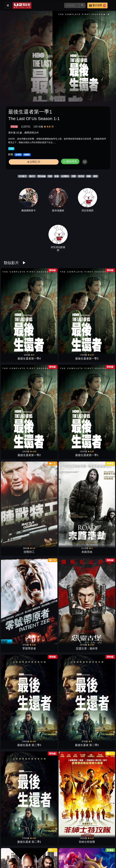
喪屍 (50, 176)
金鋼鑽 (17, 719)
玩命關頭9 (72, 491)
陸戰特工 (17, 353)
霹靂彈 (99, 674)
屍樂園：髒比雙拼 (17, 811)
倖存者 (81, 176)
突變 (74, 176)
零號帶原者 (72, 353)
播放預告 (70, 161)
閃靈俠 (99, 582)
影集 (57, 176)
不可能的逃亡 (72, 811)
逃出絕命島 (44, 857)
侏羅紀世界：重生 (44, 765)
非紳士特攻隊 (99, 399)
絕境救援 (72, 536)
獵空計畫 (72, 445)
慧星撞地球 (44, 674)
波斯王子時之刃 (72, 582)
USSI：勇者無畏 (72, 857)
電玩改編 (42, 176)
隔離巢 (44, 719)
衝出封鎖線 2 (17, 628)
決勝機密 (17, 582)
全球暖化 (65, 176)
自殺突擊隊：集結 (44, 491)
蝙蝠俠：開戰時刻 (44, 628)
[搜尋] (72, 5)
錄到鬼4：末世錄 (99, 719)
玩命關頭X (17, 445)
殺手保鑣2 (17, 491)
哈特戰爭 (17, 674)
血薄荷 (99, 811)
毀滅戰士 (17, 765)
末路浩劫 (44, 353)
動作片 (32, 176)
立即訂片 (34, 162)
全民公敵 (99, 628)
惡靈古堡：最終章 (99, 353)
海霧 (99, 491)
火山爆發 (72, 674)
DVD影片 (23, 176)
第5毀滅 (99, 536)
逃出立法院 (99, 765)
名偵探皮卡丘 (17, 536)
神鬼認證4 (44, 582)
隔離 (89, 176)
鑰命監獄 (72, 719)
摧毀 (95, 176)
